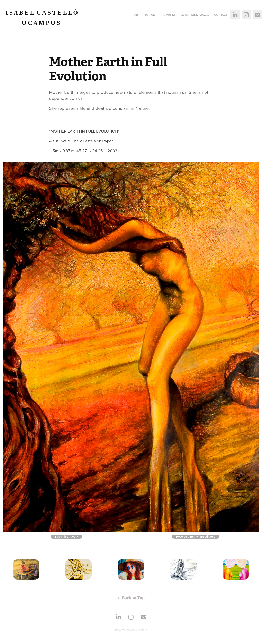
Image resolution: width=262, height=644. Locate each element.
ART (137, 15)
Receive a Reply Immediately (196, 537)
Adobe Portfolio (138, 630)
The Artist (168, 15)
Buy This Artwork (66, 537)
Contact (221, 15)
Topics (150, 15)
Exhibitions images (195, 15)
